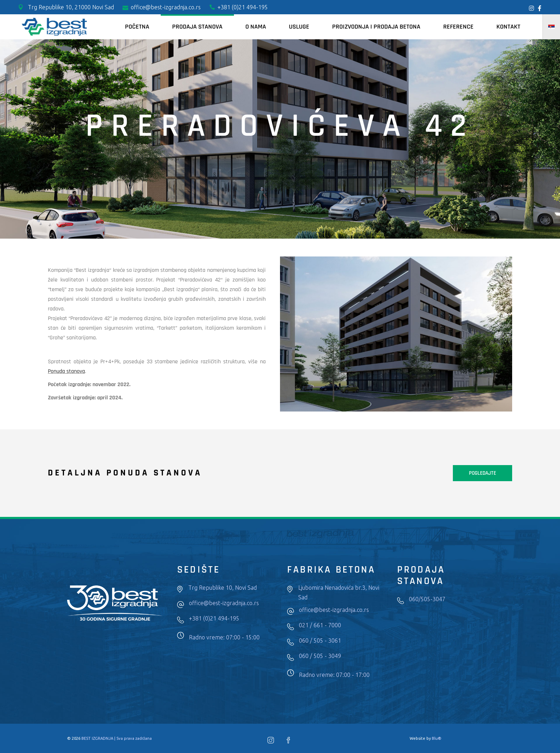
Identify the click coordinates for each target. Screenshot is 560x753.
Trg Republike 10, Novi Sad (222, 588)
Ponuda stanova (66, 371)
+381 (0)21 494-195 (214, 618)
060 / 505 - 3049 (320, 656)
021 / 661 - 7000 (320, 625)
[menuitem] (551, 27)
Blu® (437, 738)
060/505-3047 (427, 599)
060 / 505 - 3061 (320, 640)
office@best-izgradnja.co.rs (224, 603)
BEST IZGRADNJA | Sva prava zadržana (117, 738)
